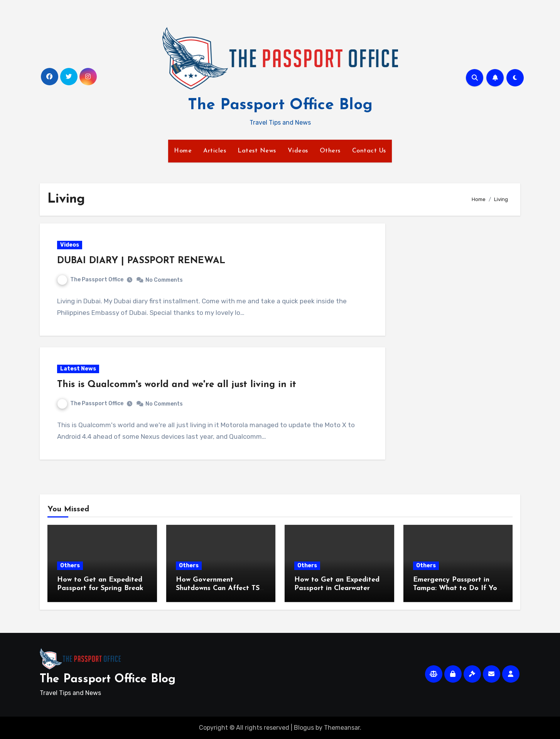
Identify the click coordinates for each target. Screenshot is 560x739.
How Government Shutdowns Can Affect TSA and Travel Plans (220, 588)
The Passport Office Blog (280, 105)
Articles (215, 151)
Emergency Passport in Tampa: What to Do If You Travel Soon (457, 588)
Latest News (257, 151)
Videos (298, 151)
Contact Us (369, 151)
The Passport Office (90, 280)
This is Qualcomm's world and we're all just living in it (177, 385)
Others (330, 151)
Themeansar (342, 728)
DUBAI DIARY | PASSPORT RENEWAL (141, 261)
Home (183, 151)
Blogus (304, 728)
